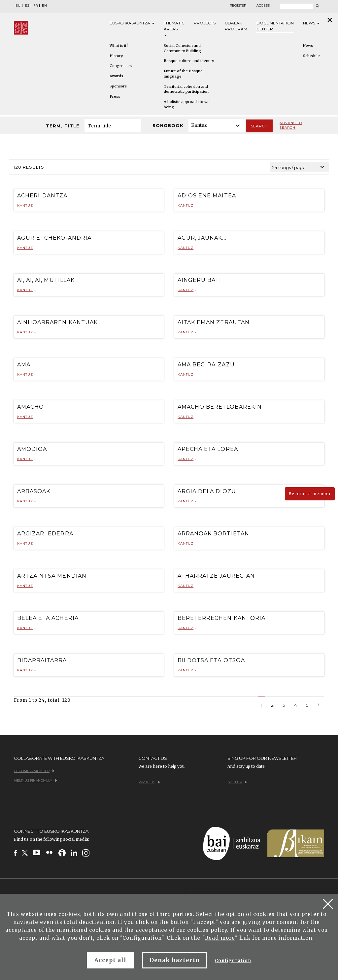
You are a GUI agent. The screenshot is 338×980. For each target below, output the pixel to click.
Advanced (291, 125)
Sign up (237, 782)
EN (44, 6)
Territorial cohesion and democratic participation (186, 89)
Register (238, 6)
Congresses (121, 66)
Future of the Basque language (183, 74)
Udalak (236, 26)
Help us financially (36, 780)
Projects (205, 23)
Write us (149, 782)
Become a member (310, 494)
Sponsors (118, 86)
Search (259, 126)
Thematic (174, 28)
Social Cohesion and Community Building (182, 48)
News (311, 23)
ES (27, 6)
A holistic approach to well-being (188, 104)
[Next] (319, 704)
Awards (116, 76)
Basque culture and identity (189, 61)
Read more (220, 938)
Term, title (63, 126)
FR (35, 6)
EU (18, 6)
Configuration (233, 961)
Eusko (132, 23)
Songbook (168, 125)
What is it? (119, 46)
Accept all (110, 960)
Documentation (275, 26)
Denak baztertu (174, 960)
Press (115, 96)
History (116, 56)
